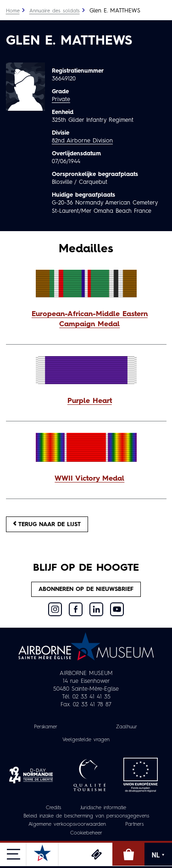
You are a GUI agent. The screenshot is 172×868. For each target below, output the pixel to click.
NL (158, 855)
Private (61, 99)
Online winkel (128, 854)
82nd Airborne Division (82, 141)
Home (13, 11)
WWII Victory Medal (89, 479)
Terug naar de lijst (47, 524)
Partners (134, 825)
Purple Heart (90, 401)
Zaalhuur (127, 727)
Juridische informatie (103, 808)
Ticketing (96, 854)
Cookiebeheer (86, 833)
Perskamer (46, 727)
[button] (86, 320)
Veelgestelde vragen (86, 740)
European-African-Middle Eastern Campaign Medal (90, 319)
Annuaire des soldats (55, 11)
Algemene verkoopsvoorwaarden (67, 825)
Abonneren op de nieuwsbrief (86, 589)
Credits (53, 808)
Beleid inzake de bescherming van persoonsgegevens (86, 816)
